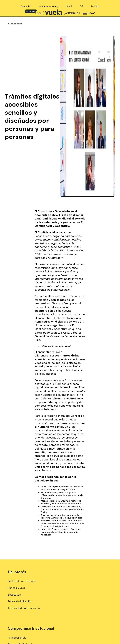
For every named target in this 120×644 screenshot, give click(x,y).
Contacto (25, 6)
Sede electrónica (49, 6)
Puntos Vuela (16, 588)
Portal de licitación (20, 601)
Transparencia (17, 638)
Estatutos (14, 595)
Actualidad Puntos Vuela (24, 608)
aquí (69, 346)
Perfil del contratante (22, 581)
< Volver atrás (15, 24)
